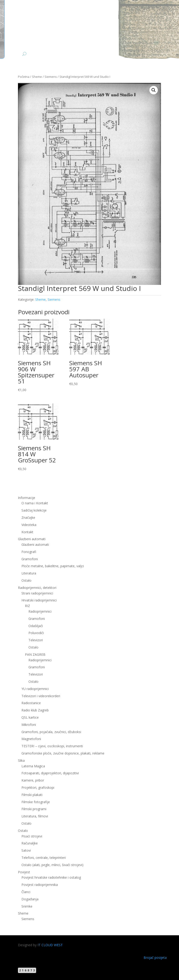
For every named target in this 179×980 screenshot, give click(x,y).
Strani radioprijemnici (37, 593)
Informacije (27, 498)
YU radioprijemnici (35, 689)
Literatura (29, 573)
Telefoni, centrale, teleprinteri (44, 858)
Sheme (37, 77)
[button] (154, 90)
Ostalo (26, 580)
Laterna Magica (33, 766)
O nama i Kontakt (35, 503)
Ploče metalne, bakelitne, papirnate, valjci (53, 566)
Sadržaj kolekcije (34, 510)
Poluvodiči (36, 633)
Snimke (27, 906)
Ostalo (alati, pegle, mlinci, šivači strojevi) (52, 865)
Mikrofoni (29, 725)
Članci (26, 892)
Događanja (30, 899)
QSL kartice (30, 717)
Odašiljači (36, 626)
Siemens (51, 77)
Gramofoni (30, 559)
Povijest (24, 872)
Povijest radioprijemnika (40, 885)
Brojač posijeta (155, 958)
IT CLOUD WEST (50, 945)
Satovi (26, 850)
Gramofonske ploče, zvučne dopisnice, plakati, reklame (63, 753)
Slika (21, 760)
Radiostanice (31, 703)
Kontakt (27, 532)
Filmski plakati (32, 795)
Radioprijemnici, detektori (37, 588)
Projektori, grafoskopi (38, 787)
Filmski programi (34, 809)
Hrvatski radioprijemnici (39, 600)
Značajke (28, 517)
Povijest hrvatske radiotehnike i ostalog (51, 877)
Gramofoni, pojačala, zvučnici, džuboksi (51, 732)
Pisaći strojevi (32, 836)
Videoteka (29, 525)
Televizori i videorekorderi (41, 696)
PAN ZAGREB (35, 654)
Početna (24, 77)
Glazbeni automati (32, 539)
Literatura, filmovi (35, 816)
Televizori (36, 640)
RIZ (28, 606)
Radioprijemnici (40, 611)
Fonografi (29, 552)
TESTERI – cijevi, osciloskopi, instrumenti (52, 746)
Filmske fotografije (36, 802)
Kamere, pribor (33, 780)
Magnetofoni (31, 739)
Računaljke (30, 843)
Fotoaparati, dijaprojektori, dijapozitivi (50, 773)
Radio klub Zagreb (35, 710)
